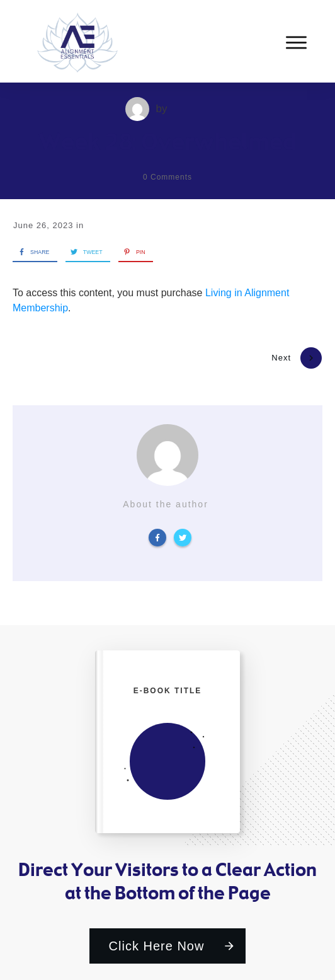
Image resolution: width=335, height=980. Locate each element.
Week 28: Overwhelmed (168, 141)
